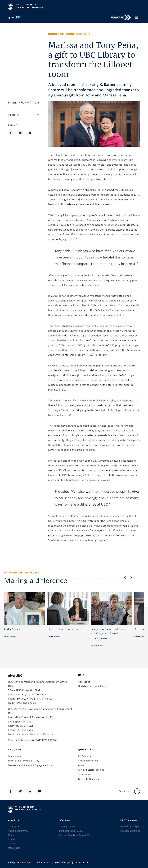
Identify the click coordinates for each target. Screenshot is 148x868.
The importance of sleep (63, 629)
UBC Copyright (63, 863)
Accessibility (82, 863)
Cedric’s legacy (13, 629)
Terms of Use (43, 863)
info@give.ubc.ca (26, 703)
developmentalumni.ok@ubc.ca (34, 734)
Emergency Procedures (20, 863)
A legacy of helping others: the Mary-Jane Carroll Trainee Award (108, 634)
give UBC (15, 676)
